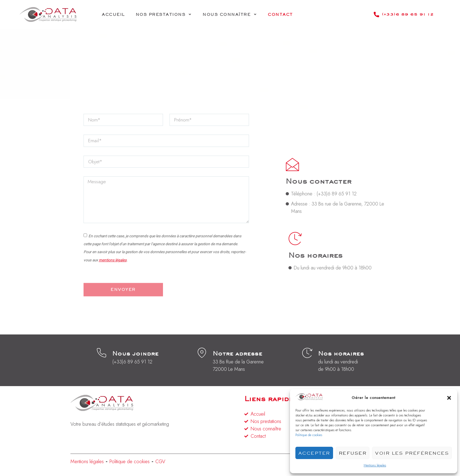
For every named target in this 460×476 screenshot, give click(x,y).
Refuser (353, 453)
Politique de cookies (309, 435)
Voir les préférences (412, 453)
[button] (449, 398)
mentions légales (113, 276)
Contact (280, 14)
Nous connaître (230, 14)
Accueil (113, 14)
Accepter (314, 453)
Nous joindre (135, 354)
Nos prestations (164, 14)
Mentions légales (375, 465)
